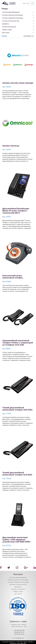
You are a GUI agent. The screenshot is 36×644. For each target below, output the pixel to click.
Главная (4, 36)
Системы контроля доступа (11, 21)
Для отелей (6, 33)
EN (28, 3)
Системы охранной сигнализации (12, 15)
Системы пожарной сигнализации (13, 18)
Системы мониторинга (9, 27)
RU (26, 3)
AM (24, 3)
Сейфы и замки (7, 30)
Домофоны (6, 24)
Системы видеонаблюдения (11, 12)
